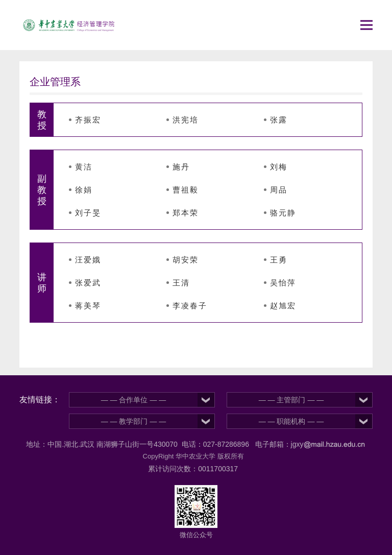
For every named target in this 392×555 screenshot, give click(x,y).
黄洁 (84, 167)
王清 (181, 283)
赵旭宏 (283, 306)
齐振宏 (88, 120)
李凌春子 (190, 306)
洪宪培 (186, 120)
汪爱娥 (88, 260)
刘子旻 (88, 213)
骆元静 (283, 213)
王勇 (279, 260)
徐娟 (84, 190)
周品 (279, 190)
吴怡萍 (283, 283)
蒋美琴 (88, 306)
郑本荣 (186, 213)
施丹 (181, 167)
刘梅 (279, 167)
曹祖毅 (186, 190)
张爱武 (88, 283)
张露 (279, 120)
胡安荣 (186, 260)
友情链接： (40, 400)
